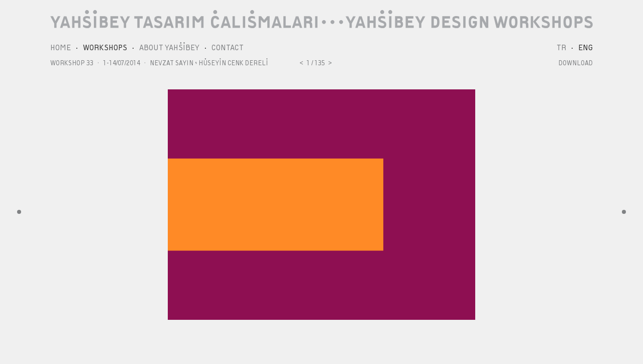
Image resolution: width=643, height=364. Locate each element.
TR (561, 48)
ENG (585, 48)
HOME (61, 48)
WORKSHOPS (105, 48)
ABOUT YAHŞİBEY (169, 48)
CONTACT (228, 48)
